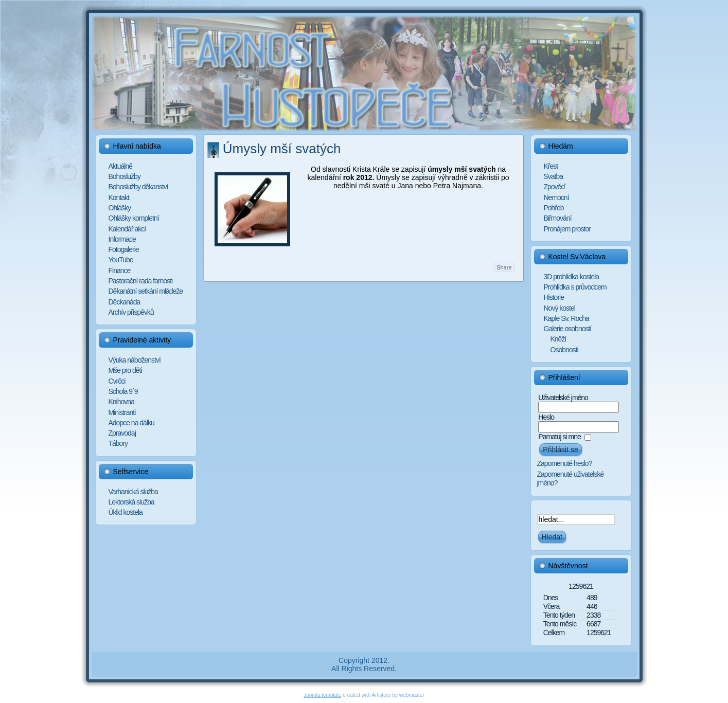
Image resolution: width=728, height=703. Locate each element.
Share (504, 267)
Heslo (546, 417)
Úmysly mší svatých (282, 149)
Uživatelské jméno (563, 398)
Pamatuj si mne (559, 437)
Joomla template (322, 695)
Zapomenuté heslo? (565, 463)
